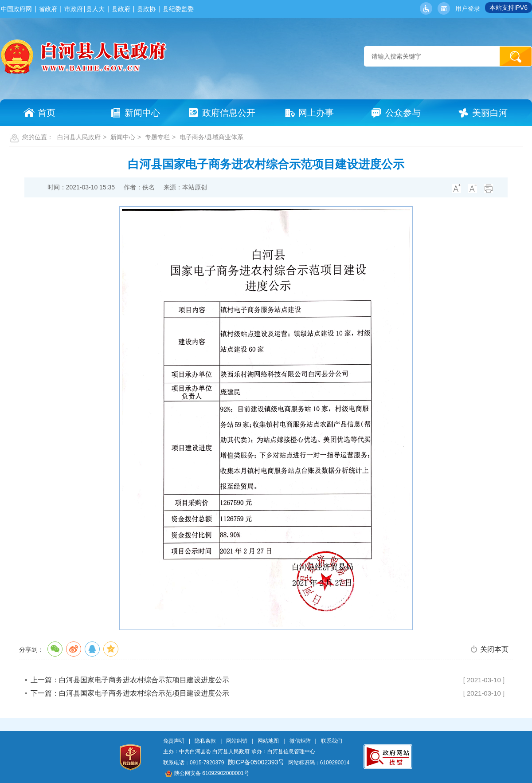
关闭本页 (494, 649)
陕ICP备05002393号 (256, 762)
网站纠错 (237, 741)
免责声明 (174, 741)
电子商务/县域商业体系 (211, 137)
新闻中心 (123, 137)
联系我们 (332, 741)
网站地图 (268, 741)
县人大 (95, 9)
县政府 (121, 9)
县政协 (146, 9)
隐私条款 (205, 741)
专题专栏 (157, 137)
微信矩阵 (300, 741)
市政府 (74, 9)
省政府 (48, 9)
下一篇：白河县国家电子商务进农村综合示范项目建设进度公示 (130, 693)
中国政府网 (16, 9)
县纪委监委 (178, 9)
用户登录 (468, 8)
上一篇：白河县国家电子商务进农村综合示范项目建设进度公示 (130, 680)
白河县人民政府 (79, 137)
